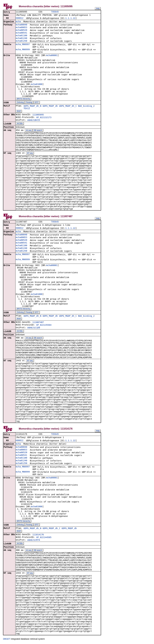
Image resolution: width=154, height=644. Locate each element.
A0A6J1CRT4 (34, 541)
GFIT (36, 103)
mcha (18, 22)
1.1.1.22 (70, 18)
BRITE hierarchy (23, 99)
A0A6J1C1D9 (34, 328)
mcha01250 (22, 41)
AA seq (29, 131)
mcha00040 (22, 25)
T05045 (55, 12)
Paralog (29, 103)
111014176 (38, 535)
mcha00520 (22, 30)
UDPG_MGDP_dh (50, 106)
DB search (38, 131)
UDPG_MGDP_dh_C (68, 106)
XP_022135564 (44, 326)
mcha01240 (22, 38)
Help (98, 8)
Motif (19, 111)
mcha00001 (52, 56)
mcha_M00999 (23, 50)
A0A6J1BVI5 (34, 120)
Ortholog (20, 103)
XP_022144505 (44, 538)
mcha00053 (22, 28)
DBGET (7, 640)
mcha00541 (22, 33)
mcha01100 (22, 36)
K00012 (20, 18)
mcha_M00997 (23, 45)
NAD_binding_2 (86, 106)
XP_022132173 (44, 118)
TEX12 (27, 109)
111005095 (38, 115)
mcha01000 (37, 84)
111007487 (38, 323)
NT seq (30, 153)
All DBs (20, 124)
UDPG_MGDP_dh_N (32, 106)
